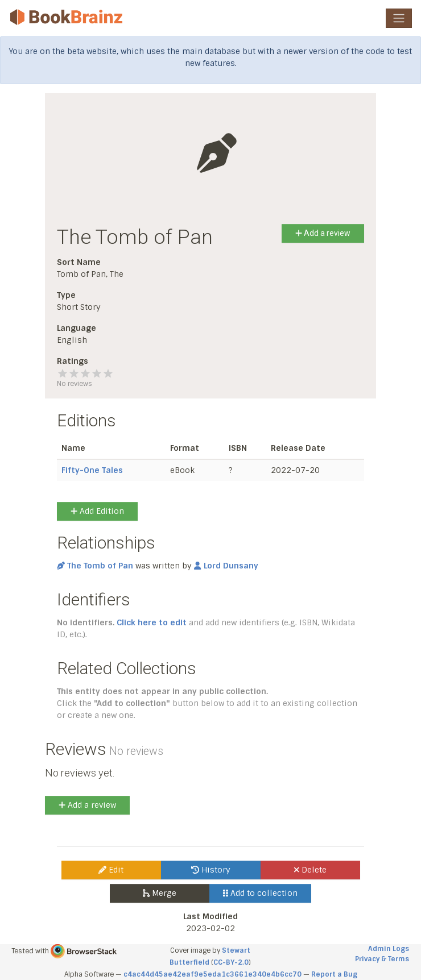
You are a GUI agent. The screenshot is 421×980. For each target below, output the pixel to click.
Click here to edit (152, 622)
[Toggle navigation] (399, 18)
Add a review (323, 233)
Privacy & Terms (382, 959)
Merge (160, 893)
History (211, 870)
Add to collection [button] (260, 893)
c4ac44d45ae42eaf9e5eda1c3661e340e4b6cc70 (212, 974)
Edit (111, 870)
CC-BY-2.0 (231, 962)
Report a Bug (334, 974)
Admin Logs (389, 949)
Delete (310, 870)
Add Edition (97, 511)
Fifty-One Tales (92, 470)
